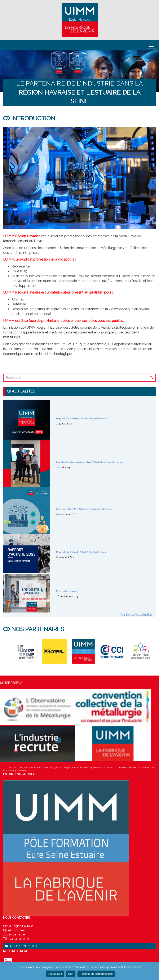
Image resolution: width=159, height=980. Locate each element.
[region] (79, 71)
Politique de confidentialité (96, 974)
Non (71, 974)
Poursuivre (55, 974)
